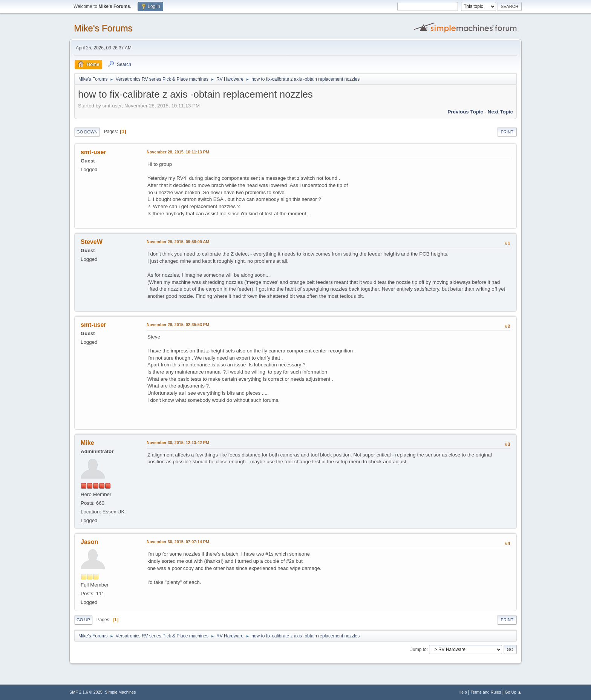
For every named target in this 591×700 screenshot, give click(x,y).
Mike (87, 443)
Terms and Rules (486, 692)
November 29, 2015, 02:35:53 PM (178, 325)
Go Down (87, 132)
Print (507, 132)
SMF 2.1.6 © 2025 (86, 692)
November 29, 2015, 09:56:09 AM (178, 242)
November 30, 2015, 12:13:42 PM (178, 443)
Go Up (83, 620)
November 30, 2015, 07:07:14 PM (178, 542)
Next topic (500, 112)
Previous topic (465, 112)
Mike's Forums (103, 28)
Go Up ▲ (513, 692)
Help (463, 692)
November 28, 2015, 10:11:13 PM (178, 152)
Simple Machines (120, 692)
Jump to (419, 649)
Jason (89, 542)
